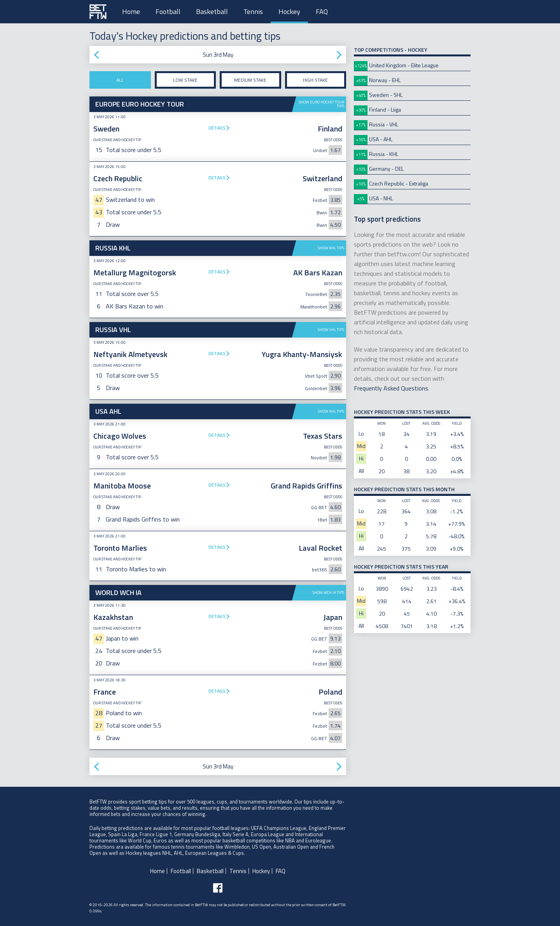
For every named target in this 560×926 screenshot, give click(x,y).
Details (217, 128)
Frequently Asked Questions (391, 388)
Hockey (289, 11)
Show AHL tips (331, 411)
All (120, 80)
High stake (315, 80)
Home (131, 11)
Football (168, 11)
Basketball (212, 11)
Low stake (185, 80)
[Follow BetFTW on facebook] (218, 888)
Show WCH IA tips (328, 593)
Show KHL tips (331, 248)
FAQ (322, 11)
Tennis (253, 11)
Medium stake (250, 80)
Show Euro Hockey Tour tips (321, 104)
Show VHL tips (331, 330)
